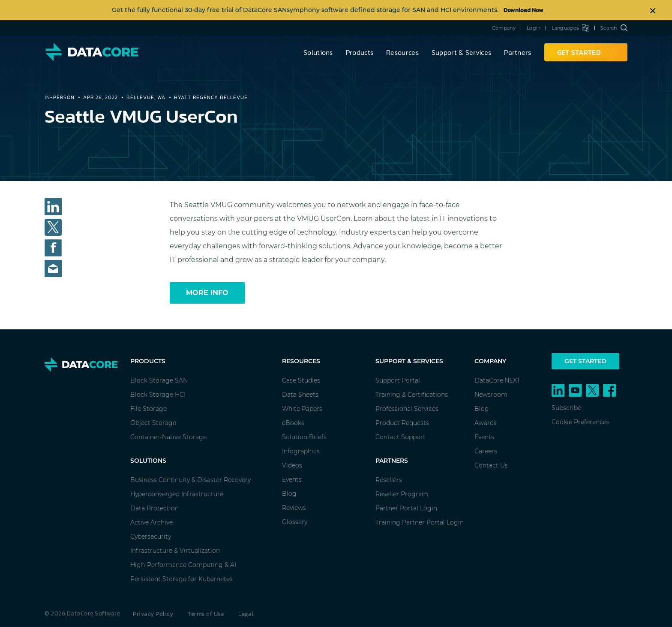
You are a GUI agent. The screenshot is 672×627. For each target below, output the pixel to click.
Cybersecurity (151, 537)
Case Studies (301, 380)
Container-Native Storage (168, 437)
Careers (486, 451)
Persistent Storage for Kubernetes (181, 579)
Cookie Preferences (580, 422)
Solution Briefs (304, 437)
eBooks (293, 423)
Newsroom (491, 395)
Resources (402, 52)
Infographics (301, 451)
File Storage (148, 409)
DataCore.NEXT (497, 380)
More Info (207, 293)
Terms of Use (206, 614)
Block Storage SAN (159, 380)
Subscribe (566, 408)
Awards (486, 423)
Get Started (585, 361)
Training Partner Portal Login (420, 522)
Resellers (389, 480)
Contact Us (491, 465)
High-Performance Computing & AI (183, 565)
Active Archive (151, 522)
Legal (246, 614)
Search (614, 28)
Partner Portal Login (406, 508)
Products (360, 52)
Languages (570, 28)
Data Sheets (300, 395)
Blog (289, 494)
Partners (517, 52)
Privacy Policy (153, 614)
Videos (292, 465)
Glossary (295, 522)
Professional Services (407, 409)
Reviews (294, 508)
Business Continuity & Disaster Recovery (190, 480)
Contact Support (400, 437)
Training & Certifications (412, 395)
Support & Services (461, 52)
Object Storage (153, 423)
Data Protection (154, 508)
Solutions (318, 52)
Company (504, 28)
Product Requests (402, 423)
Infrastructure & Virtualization (175, 551)
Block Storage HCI (158, 395)
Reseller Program (402, 494)
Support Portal (398, 380)
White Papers (302, 409)
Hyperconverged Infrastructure (177, 494)
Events (292, 479)
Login (534, 28)
